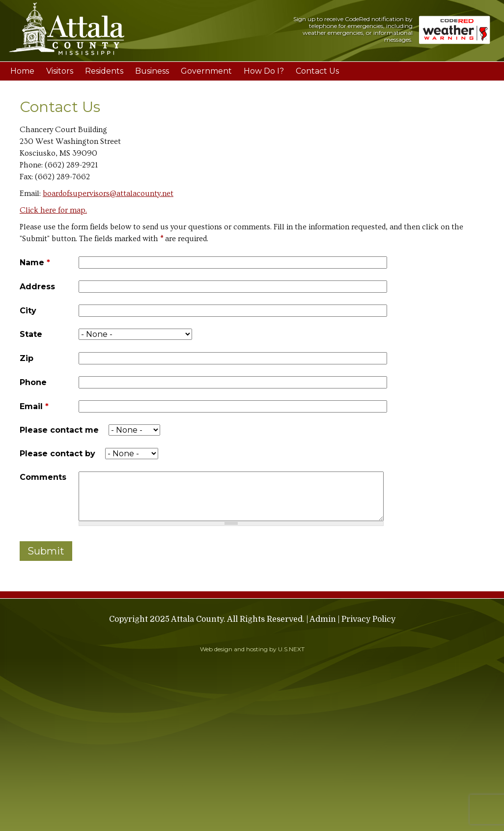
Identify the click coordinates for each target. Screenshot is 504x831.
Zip (27, 358)
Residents (104, 71)
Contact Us (317, 71)
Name (35, 263)
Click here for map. (53, 210)
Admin (323, 619)
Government (206, 71)
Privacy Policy (368, 619)
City (28, 311)
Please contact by (57, 454)
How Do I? (264, 71)
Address (37, 287)
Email (34, 406)
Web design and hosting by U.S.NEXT (252, 649)
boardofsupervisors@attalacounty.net (108, 194)
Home (22, 71)
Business (152, 71)
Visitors (60, 71)
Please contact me (59, 430)
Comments (43, 477)
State (31, 334)
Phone (33, 382)
